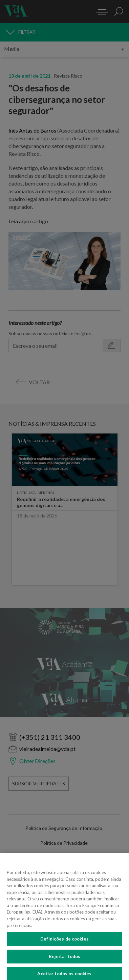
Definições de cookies (64, 944)
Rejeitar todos (65, 961)
